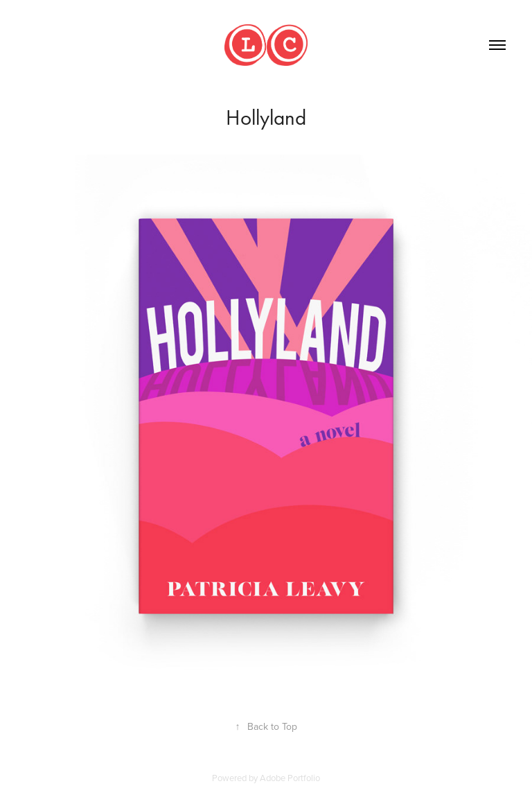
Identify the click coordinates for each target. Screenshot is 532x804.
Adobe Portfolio (290, 778)
